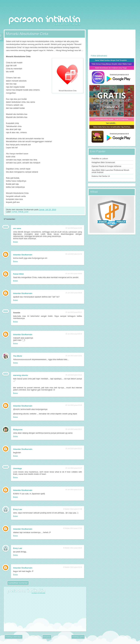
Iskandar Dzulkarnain (23, 255)
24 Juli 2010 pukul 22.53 (74, 254)
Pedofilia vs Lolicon (100, 159)
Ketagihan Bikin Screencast (103, 162)
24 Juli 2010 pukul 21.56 (74, 228)
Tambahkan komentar (18, 583)
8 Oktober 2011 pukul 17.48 (73, 509)
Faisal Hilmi (18, 274)
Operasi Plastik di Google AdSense (106, 166)
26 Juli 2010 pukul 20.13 (74, 449)
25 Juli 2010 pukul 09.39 (74, 334)
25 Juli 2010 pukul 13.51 (74, 356)
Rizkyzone (18, 430)
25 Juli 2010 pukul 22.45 (74, 405)
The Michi (17, 356)
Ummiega (17, 468)
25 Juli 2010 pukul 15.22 (74, 375)
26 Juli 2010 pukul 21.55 (74, 490)
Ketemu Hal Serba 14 (101, 176)
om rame (17, 228)
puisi (26, 212)
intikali (21, 212)
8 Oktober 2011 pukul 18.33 (73, 548)
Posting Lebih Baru (14, 637)
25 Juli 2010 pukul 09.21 (74, 312)
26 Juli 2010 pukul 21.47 (74, 468)
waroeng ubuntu (21, 375)
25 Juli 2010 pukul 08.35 (74, 293)
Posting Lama (78, 637)
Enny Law (18, 509)
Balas (15, 242)
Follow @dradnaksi (99, 56)
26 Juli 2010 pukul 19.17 (74, 429)
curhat (14, 212)
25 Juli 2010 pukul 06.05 (74, 274)
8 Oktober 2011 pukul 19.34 (73, 567)
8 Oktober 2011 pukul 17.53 (73, 528)
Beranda (47, 637)
